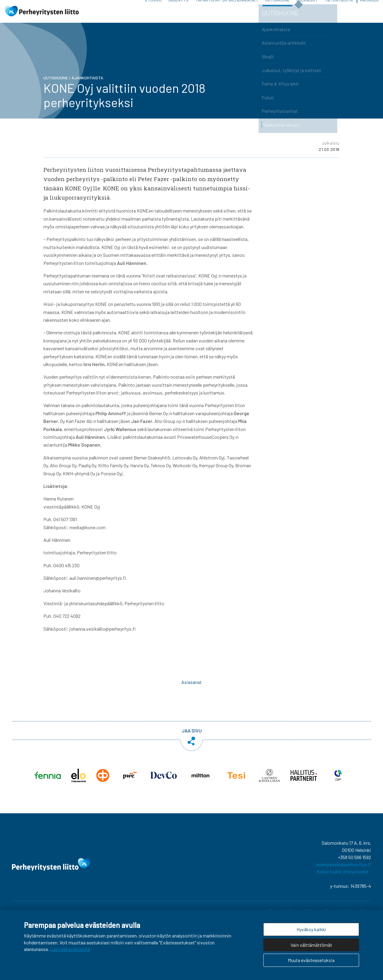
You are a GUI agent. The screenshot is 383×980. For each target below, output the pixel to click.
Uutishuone (277, 15)
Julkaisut (307, 15)
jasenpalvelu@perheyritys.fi (343, 871)
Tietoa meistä (339, 15)
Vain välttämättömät (311, 945)
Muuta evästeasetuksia (311, 960)
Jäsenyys (178, 15)
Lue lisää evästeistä (70, 949)
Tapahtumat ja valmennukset (227, 15)
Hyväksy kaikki (311, 929)
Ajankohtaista (87, 85)
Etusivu (153, 15)
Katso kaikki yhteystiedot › (344, 879)
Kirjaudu (370, 15)
